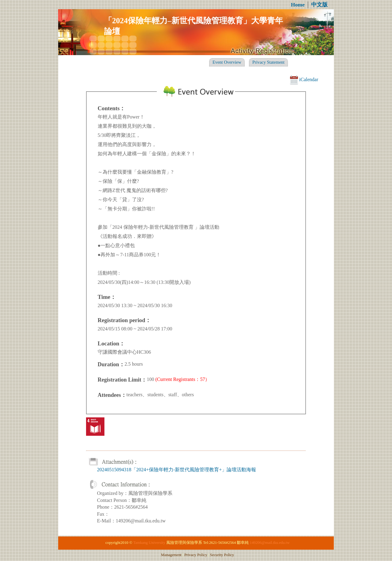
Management (171, 555)
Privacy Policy (196, 555)
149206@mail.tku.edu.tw (270, 543)
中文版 (319, 5)
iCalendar (304, 79)
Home (298, 5)
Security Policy (222, 555)
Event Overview (227, 62)
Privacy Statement (268, 62)
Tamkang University (149, 543)
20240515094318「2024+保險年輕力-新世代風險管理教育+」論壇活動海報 (177, 470)
